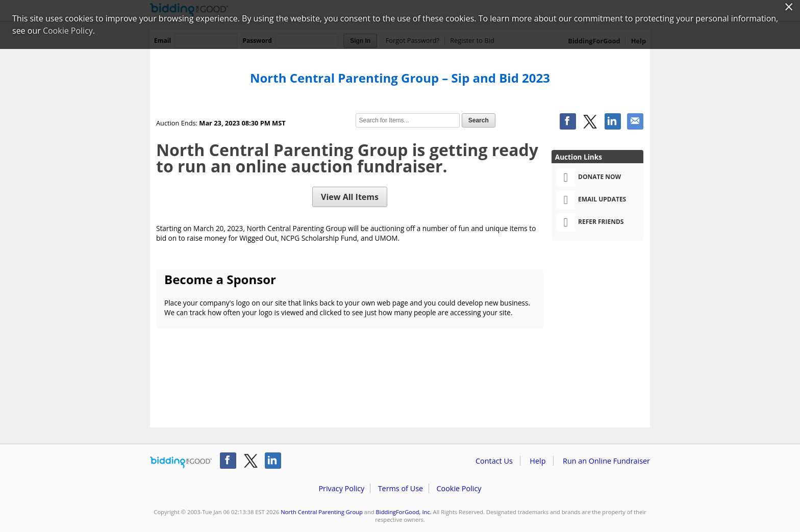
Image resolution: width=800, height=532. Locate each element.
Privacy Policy (341, 488)
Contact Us (494, 461)
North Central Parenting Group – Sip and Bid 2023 (400, 78)
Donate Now (589, 178)
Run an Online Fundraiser (606, 461)
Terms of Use (401, 488)
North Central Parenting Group (322, 512)
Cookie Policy (459, 488)
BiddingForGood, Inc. (404, 512)
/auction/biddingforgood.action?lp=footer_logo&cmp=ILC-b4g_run (181, 463)
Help (537, 461)
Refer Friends (590, 222)
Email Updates (591, 200)
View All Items (350, 197)
